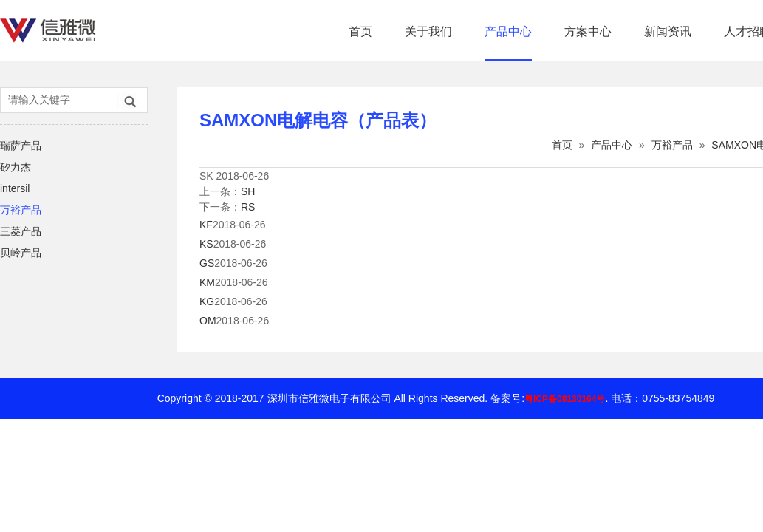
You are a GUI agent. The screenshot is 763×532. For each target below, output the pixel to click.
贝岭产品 (21, 253)
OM (208, 321)
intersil (15, 188)
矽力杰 (16, 167)
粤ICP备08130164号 (565, 399)
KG (207, 301)
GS (207, 263)
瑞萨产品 (21, 146)
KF (206, 225)
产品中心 (508, 31)
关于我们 (428, 31)
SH (248, 191)
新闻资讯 (668, 31)
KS (206, 244)
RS (248, 207)
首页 (360, 31)
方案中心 (588, 31)
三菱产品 (21, 231)
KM (207, 282)
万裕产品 (21, 210)
